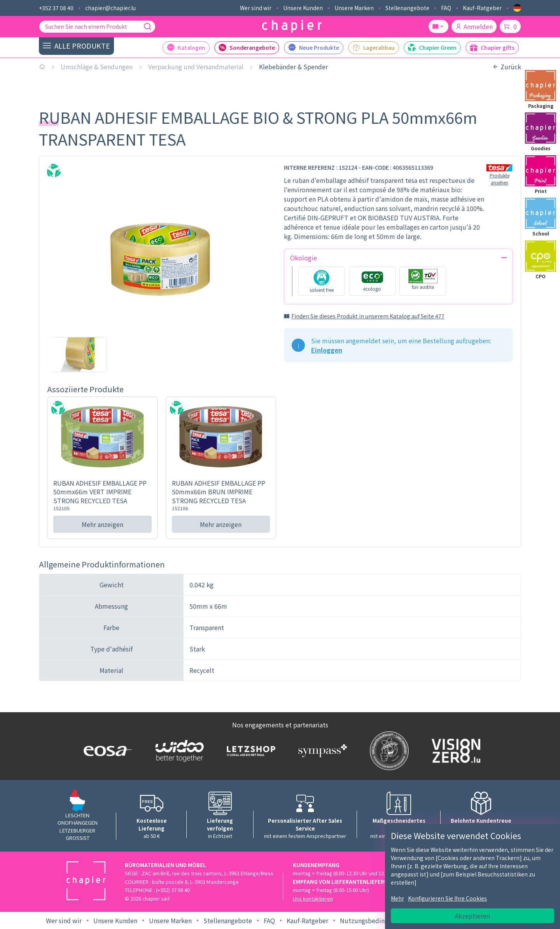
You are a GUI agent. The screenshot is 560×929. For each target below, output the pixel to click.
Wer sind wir (256, 8)
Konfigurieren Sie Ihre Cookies (447, 898)
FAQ (446, 8)
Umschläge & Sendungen (97, 67)
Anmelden (474, 26)
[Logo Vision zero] (454, 751)
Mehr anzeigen (102, 524)
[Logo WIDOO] (178, 751)
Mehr (397, 898)
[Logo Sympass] (321, 751)
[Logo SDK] (388, 751)
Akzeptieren (472, 916)
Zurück (507, 67)
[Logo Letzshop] (249, 751)
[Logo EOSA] (106, 751)
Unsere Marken (354, 8)
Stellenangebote (407, 8)
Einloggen (327, 350)
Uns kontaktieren (313, 898)
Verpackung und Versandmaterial (196, 67)
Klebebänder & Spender (293, 67)
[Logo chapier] (292, 27)
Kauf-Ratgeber (482, 8)
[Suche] (147, 26)
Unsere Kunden (303, 8)
